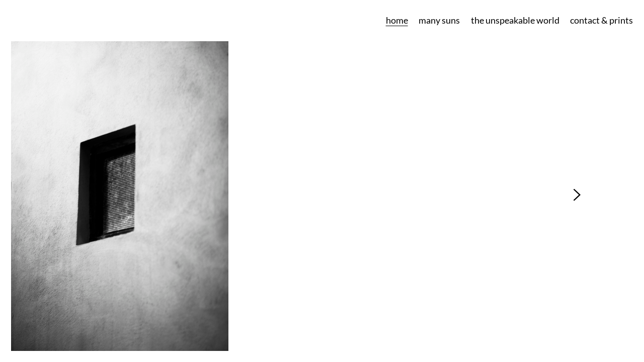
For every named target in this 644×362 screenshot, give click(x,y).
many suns (439, 20)
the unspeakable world (515, 20)
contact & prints (601, 20)
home (397, 20)
